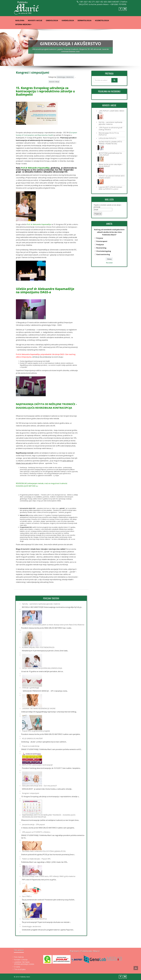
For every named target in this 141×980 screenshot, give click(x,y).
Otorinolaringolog (104, 251)
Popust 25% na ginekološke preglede (36, 731)
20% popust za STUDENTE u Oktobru (36, 832)
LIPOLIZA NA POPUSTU (107, 138)
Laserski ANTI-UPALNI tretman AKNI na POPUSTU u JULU (110, 188)
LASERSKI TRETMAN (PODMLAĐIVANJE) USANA (24, 963)
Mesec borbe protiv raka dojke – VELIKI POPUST (111, 165)
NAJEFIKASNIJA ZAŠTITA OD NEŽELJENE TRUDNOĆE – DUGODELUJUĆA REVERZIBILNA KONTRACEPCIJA (49, 816)
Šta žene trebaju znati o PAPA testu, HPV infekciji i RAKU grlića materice (49, 876)
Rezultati (109, 263)
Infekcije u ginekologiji (31, 688)
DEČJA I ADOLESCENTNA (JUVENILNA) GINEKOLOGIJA (42, 668)
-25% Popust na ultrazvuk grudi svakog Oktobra (110, 129)
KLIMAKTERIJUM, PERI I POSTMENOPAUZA (38, 647)
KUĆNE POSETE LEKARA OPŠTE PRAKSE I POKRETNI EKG (110, 143)
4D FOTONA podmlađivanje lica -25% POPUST (110, 154)
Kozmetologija (102, 21)
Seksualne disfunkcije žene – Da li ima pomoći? (39, 786)
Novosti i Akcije (35, 21)
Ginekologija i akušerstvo (32, 926)
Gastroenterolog (103, 254)
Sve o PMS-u (27, 896)
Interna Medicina (24, 24)
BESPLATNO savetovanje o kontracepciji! (37, 765)
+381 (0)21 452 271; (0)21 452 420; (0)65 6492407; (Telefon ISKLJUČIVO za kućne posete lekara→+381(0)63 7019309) (103, 3)
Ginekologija (52, 21)
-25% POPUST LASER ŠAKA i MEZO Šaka (111, 112)
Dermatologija (85, 21)
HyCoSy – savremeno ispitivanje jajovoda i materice (41, 604)
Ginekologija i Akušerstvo (65, 77)
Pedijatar (100, 245)
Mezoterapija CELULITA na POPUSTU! (109, 134)
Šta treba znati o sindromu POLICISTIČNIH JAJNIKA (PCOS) (44, 851)
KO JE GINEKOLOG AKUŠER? (32, 739)
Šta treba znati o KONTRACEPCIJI (34, 919)
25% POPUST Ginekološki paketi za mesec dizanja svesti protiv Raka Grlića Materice (53, 625)
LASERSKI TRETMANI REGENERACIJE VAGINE (39, 708)
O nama (17, 967)
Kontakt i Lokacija (21, 960)
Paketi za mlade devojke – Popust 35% (36, 859)
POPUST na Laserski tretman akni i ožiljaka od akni (112, 177)
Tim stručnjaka (20, 969)
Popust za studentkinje (31, 746)
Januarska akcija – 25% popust (33, 824)
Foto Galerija (19, 957)
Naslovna (20, 21)
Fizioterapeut (102, 241)
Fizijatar (100, 238)
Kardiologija (68, 21)
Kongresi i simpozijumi (31, 793)
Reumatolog (101, 248)
